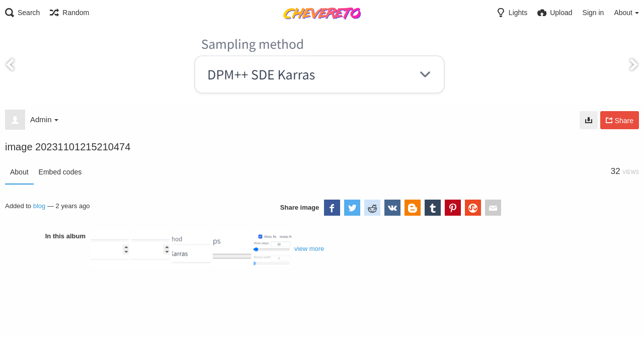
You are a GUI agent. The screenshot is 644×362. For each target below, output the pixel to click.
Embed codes (60, 172)
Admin (44, 119)
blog (39, 206)
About (19, 172)
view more (309, 249)
